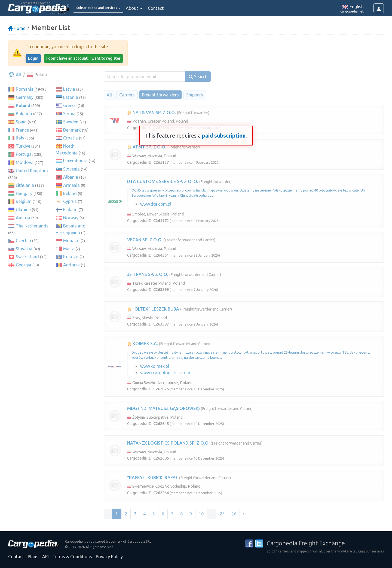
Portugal (24, 154)
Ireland (70, 193)
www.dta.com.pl (156, 204)
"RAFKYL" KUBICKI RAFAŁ (153, 478)
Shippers (195, 95)
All (15, 75)
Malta (69, 249)
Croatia (71, 138)
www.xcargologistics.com (165, 373)
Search (198, 77)
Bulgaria (24, 114)
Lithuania (25, 185)
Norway (71, 218)
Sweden (71, 122)
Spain (21, 122)
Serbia (69, 114)
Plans (33, 557)
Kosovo (71, 257)
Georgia (24, 265)
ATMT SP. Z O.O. (147, 147)
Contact (170, 8)
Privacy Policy (109, 557)
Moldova (25, 162)
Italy (20, 138)
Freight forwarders (160, 95)
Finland (70, 209)
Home (17, 28)
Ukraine (23, 209)
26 (234, 514)
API (45, 557)
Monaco (71, 241)
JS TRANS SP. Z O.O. (148, 274)
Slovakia (24, 249)
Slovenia (71, 169)
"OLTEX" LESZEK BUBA (153, 309)
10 (201, 514)
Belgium (24, 201)
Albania (71, 177)
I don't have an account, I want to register (83, 58)
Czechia (23, 241)
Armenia (71, 185)
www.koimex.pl (155, 366)
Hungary (24, 193)
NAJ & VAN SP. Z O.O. (151, 113)
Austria (23, 218)
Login (33, 58)
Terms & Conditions (72, 557)
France (22, 130)
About (147, 8)
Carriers (127, 95)
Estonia (71, 97)
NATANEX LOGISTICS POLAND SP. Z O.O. (168, 443)
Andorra (71, 265)
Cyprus (70, 201)
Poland (23, 105)
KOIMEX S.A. (143, 344)
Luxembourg (75, 161)
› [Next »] (244, 514)
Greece (70, 105)
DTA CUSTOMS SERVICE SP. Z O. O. (163, 181)
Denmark (72, 130)
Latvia (69, 89)
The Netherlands (32, 226)
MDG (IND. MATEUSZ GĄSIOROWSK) (163, 408)
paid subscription (224, 136)
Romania (25, 89)
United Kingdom (32, 171)
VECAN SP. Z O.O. (145, 240)
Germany (25, 97)
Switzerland (27, 257)
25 (222, 514)
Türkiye (23, 146)
